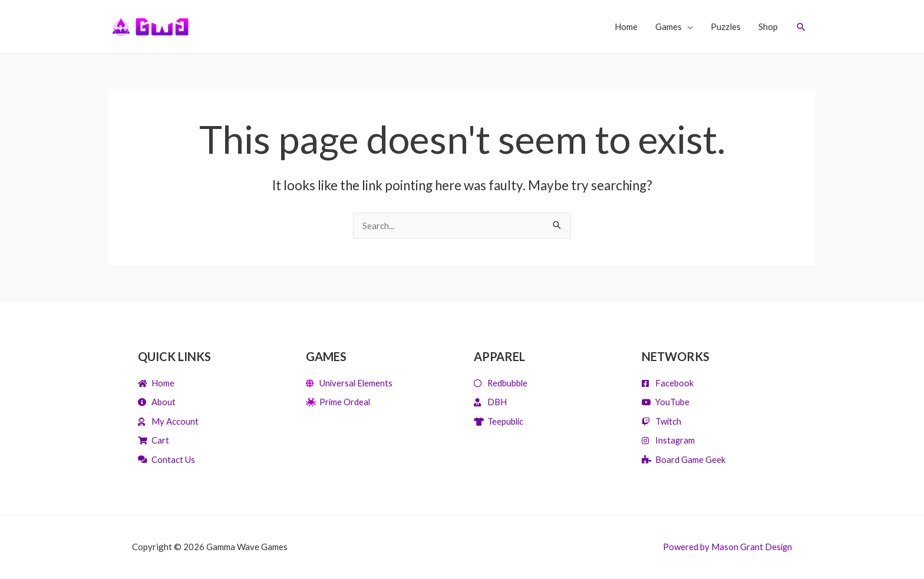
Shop (768, 27)
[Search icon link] (801, 27)
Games (668, 27)
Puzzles (725, 27)
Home (626, 27)
